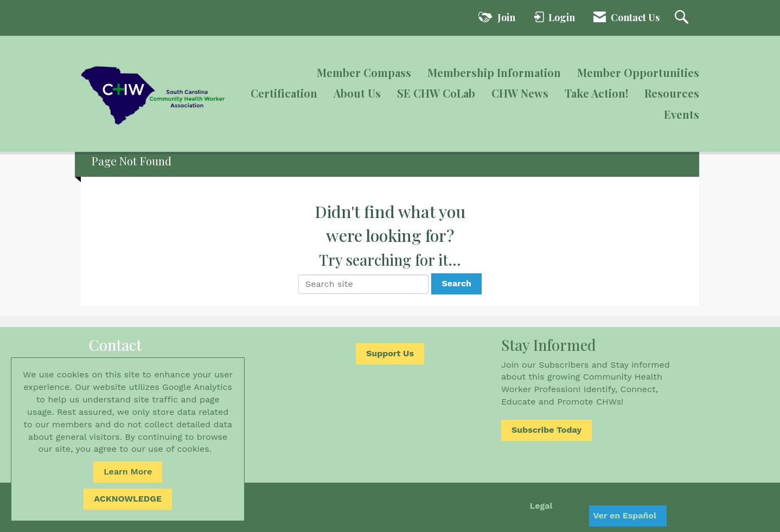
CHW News (520, 93)
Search (456, 283)
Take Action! (596, 93)
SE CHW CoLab (436, 93)
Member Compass (364, 72)
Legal (541, 506)
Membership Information (494, 72)
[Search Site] (683, 18)
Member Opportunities (638, 72)
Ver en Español (625, 515)
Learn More (128, 472)
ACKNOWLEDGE (128, 499)
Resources (672, 93)
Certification (284, 93)
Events (682, 114)
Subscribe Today (546, 430)
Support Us (390, 353)
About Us (357, 93)
